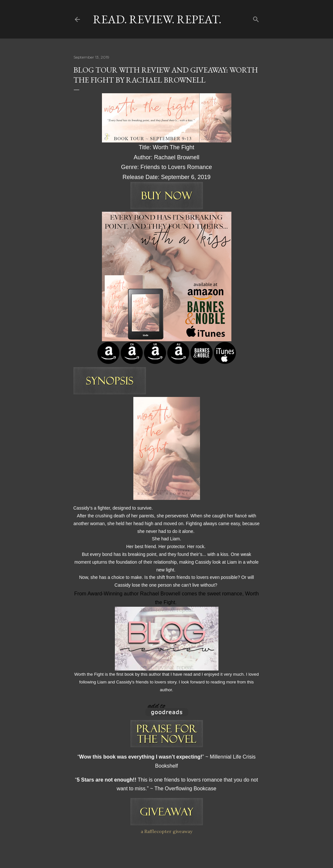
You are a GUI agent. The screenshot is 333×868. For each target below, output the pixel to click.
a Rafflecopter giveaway (166, 831)
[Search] (256, 18)
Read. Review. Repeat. (157, 19)
